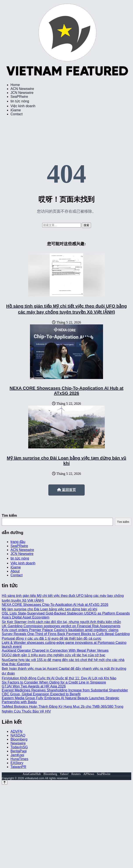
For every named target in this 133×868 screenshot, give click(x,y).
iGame (16, 110)
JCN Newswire (22, 93)
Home (15, 85)
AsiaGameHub (32, 774)
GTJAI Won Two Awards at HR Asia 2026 (34, 686)
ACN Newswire (22, 89)
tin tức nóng (20, 101)
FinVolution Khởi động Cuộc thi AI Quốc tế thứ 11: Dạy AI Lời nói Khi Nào (59, 678)
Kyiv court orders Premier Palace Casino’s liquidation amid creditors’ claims (60, 630)
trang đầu (18, 542)
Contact (17, 114)
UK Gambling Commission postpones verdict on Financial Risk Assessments (61, 626)
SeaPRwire (19, 97)
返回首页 (66, 490)
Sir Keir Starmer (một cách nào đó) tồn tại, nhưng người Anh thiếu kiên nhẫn (61, 622)
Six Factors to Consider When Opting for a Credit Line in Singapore (54, 682)
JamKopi (17, 755)
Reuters (76, 774)
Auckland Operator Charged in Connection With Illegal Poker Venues (55, 650)
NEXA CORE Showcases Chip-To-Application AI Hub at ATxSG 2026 (66, 391)
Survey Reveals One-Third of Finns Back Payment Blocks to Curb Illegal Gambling (66, 634)
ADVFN (16, 731)
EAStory (17, 763)
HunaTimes (19, 759)
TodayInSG (19, 747)
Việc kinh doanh (23, 106)
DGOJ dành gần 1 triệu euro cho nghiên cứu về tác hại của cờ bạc (54, 655)
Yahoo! (64, 774)
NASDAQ (18, 735)
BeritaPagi (19, 751)
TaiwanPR (18, 767)
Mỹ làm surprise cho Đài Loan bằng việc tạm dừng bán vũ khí (49, 609)
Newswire (18, 743)
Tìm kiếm (9, 516)
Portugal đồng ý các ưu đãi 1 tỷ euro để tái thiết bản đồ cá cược (52, 638)
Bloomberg (19, 739)
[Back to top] (5, 782)
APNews (89, 774)
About (15, 571)
